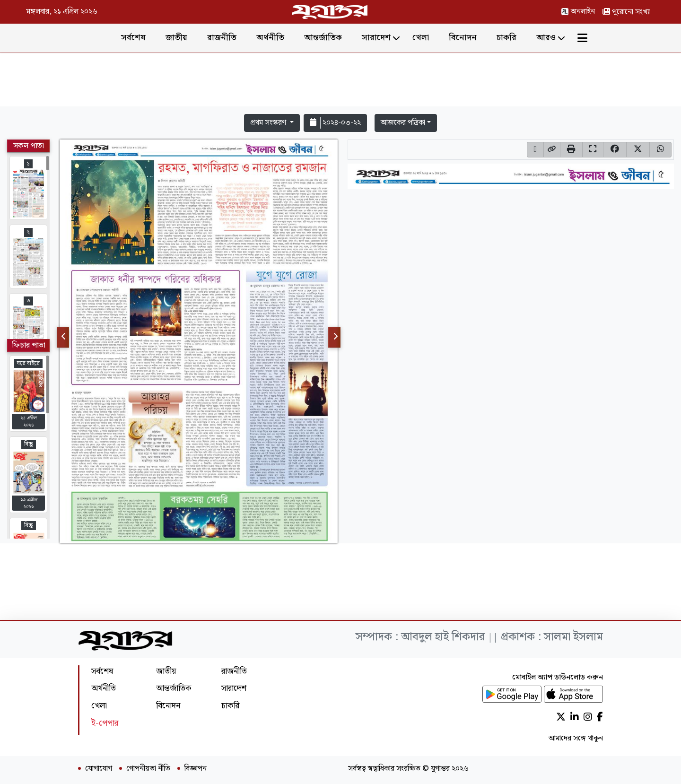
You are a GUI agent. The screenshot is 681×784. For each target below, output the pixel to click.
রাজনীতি (222, 38)
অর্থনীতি (270, 38)
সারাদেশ (376, 38)
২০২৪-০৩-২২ (335, 123)
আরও (546, 38)
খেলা (421, 38)
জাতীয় (176, 38)
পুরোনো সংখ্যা (627, 12)
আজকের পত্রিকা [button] (403, 123)
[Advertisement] (340, 81)
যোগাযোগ (99, 769)
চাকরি (506, 38)
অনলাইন (578, 12)
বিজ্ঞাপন (196, 769)
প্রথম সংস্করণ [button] (269, 123)
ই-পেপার (105, 723)
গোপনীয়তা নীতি (148, 769)
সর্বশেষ (133, 38)
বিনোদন (463, 38)
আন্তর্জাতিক (323, 38)
